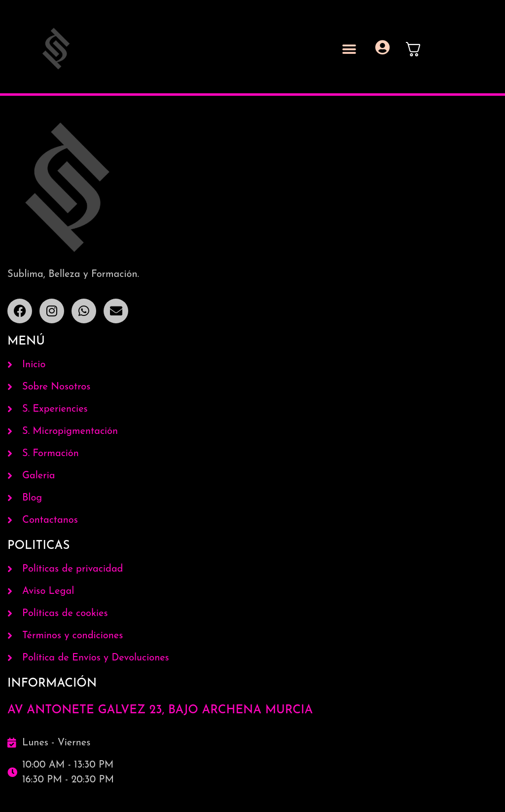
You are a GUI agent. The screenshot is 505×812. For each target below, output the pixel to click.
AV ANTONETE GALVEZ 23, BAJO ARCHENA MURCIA (160, 710)
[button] (349, 49)
